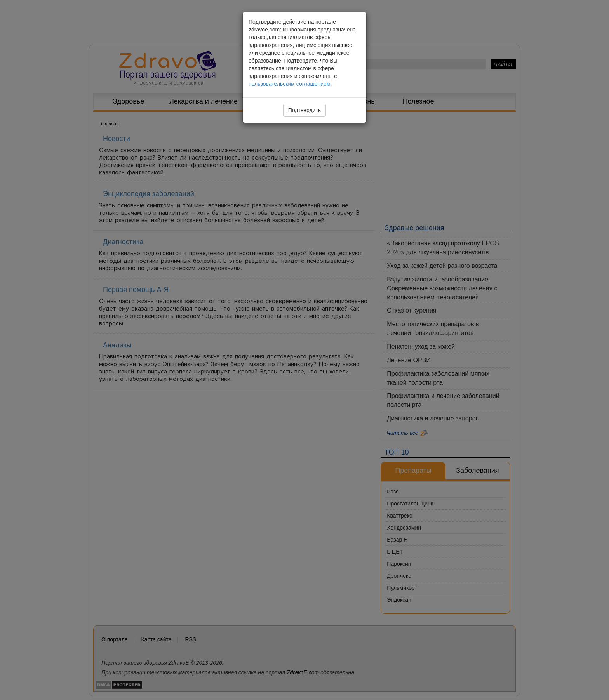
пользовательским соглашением (290, 84)
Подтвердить (304, 110)
